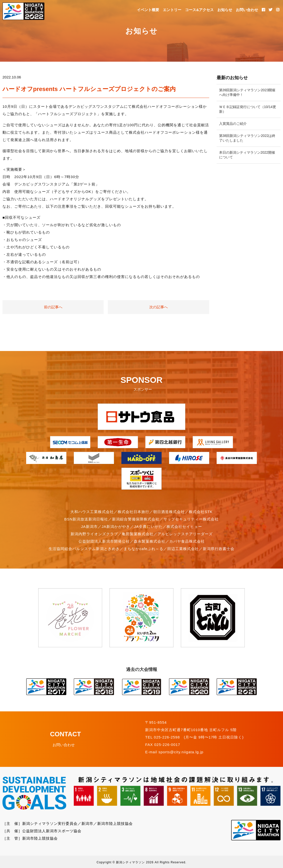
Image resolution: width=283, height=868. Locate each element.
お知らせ (225, 10)
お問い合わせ (247, 10)
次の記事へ (159, 307)
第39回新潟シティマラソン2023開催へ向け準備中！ (247, 92)
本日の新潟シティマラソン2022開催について (247, 155)
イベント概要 (148, 10)
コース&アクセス (199, 10)
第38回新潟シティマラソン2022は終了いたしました (247, 138)
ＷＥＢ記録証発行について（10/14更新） (248, 109)
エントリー (172, 10)
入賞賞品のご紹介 (233, 124)
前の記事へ (53, 307)
